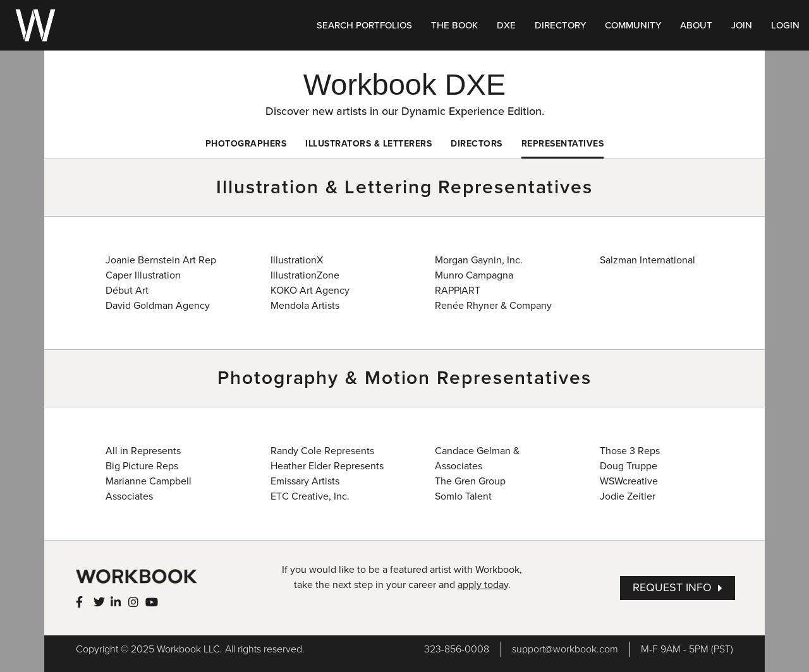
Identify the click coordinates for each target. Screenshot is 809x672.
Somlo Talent (463, 496)
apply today (483, 585)
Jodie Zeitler (628, 496)
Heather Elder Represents (327, 466)
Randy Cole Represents (322, 451)
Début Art (127, 291)
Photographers (246, 144)
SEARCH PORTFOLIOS (364, 25)
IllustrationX (297, 260)
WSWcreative (629, 481)
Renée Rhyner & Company (493, 306)
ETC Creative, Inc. (310, 496)
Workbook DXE (404, 84)
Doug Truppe (629, 466)
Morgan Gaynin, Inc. (479, 260)
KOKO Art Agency (310, 291)
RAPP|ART (458, 291)
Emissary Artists (305, 481)
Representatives (563, 144)
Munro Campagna (474, 275)
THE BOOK (454, 25)
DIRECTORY (560, 25)
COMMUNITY (633, 25)
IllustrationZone (305, 275)
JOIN (742, 25)
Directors (477, 144)
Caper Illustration (143, 275)
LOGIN (785, 25)
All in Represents (143, 451)
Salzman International (648, 260)
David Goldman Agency (158, 306)
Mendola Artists (305, 306)
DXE (506, 25)
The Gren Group (470, 481)
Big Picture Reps (142, 466)
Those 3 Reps (630, 451)
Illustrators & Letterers (368, 144)
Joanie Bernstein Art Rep (161, 260)
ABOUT (696, 25)
